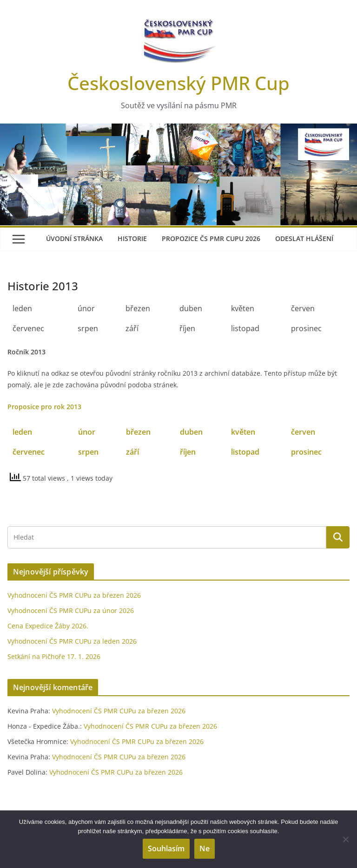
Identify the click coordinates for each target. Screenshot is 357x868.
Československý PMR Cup (178, 83)
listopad (245, 452)
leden (22, 432)
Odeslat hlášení (304, 238)
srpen (88, 452)
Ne (205, 848)
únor (87, 432)
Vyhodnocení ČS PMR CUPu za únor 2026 (71, 610)
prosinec (306, 452)
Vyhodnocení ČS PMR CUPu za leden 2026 (72, 641)
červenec (29, 452)
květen (243, 432)
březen (138, 432)
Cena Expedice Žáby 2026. (48, 626)
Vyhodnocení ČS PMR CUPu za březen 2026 (74, 595)
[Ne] (345, 839)
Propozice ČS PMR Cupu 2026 (211, 238)
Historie (132, 238)
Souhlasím (166, 848)
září (132, 452)
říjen (188, 452)
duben (191, 432)
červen (303, 432)
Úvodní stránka (74, 238)
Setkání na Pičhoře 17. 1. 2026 (54, 656)
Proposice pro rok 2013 (44, 407)
